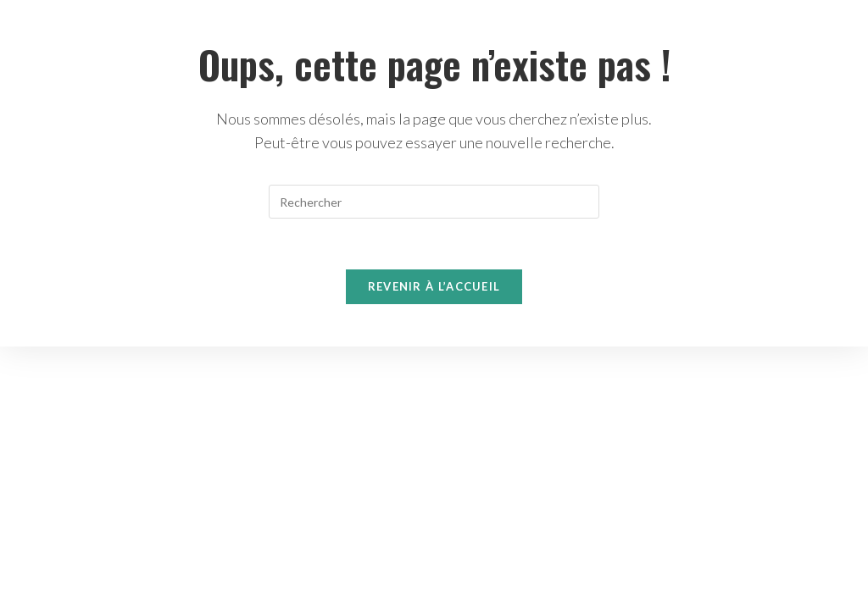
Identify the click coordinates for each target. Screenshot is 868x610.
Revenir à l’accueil (434, 286)
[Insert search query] (434, 202)
